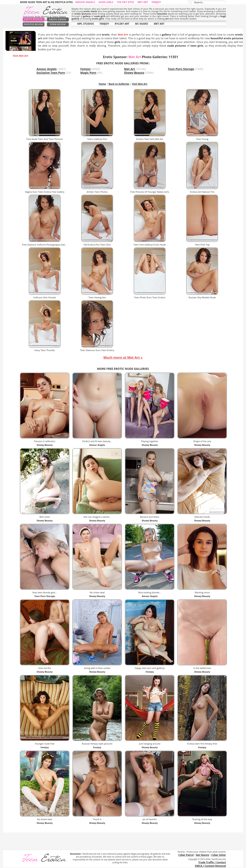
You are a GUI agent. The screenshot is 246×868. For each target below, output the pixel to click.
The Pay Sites (125, 2)
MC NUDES (142, 24)
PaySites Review (34, 24)
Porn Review (58, 24)
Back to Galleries (119, 84)
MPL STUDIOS (86, 24)
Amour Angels (85, 2)
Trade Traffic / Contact (212, 862)
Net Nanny (202, 855)
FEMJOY (104, 24)
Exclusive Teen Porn (51, 73)
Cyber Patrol (186, 855)
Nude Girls (106, 2)
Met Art (143, 2)
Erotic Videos (58, 19)
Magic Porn (88, 73)
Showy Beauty (134, 73)
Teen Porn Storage (181, 69)
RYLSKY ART (122, 24)
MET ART (159, 24)
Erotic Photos (33, 19)
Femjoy (156, 2)
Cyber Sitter (219, 855)
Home (102, 84)
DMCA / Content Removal (210, 866)
